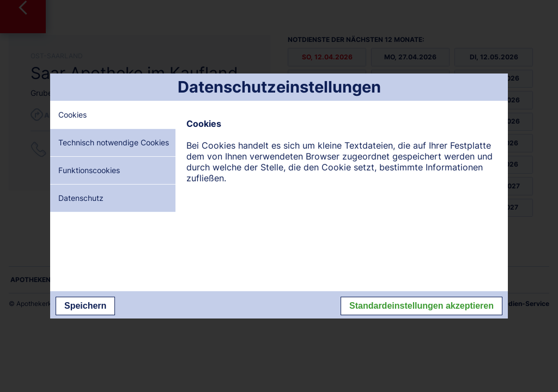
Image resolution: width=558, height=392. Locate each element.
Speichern (85, 306)
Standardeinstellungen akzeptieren (421, 306)
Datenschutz (81, 198)
